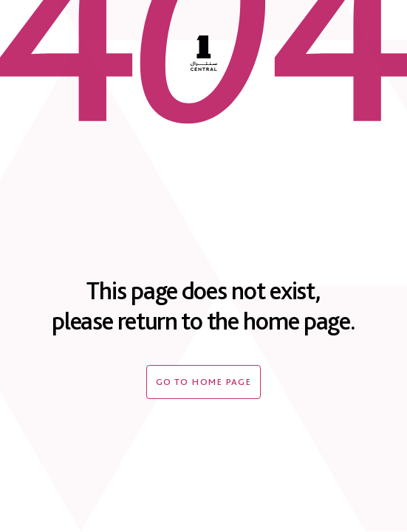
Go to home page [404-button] (204, 382)
